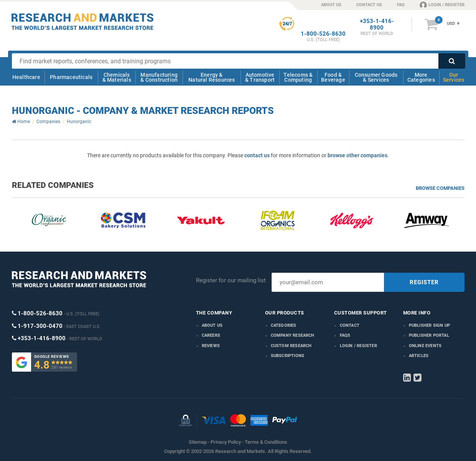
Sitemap (198, 442)
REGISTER (424, 282)
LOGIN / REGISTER (442, 5)
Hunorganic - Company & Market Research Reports (143, 111)
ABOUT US (331, 5)
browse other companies (357, 155)
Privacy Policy (226, 442)
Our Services (454, 77)
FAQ (401, 5)
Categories (284, 325)
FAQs (345, 335)
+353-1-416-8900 (377, 25)
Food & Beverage (333, 77)
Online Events (425, 346)
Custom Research (291, 346)
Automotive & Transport (260, 77)
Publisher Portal (429, 335)
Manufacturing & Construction (159, 77)
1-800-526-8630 (323, 34)
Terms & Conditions (266, 442)
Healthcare (26, 77)
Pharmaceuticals (71, 77)
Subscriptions (288, 356)
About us (212, 325)
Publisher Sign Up (429, 325)
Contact (350, 325)
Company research (293, 335)
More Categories (421, 77)
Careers (211, 335)
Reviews (211, 346)
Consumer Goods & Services (376, 77)
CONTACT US (369, 5)
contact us (257, 155)
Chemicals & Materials (117, 77)
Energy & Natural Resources (212, 77)
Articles (419, 356)
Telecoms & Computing (298, 77)
